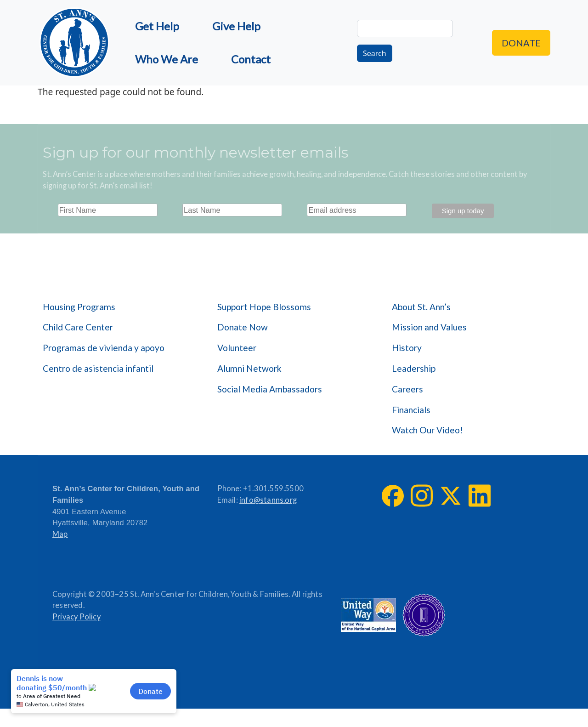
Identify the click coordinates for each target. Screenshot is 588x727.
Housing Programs (79, 307)
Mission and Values (429, 327)
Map (60, 534)
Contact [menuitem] (251, 59)
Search (375, 53)
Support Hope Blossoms (264, 307)
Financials (411, 410)
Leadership (414, 368)
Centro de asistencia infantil (98, 368)
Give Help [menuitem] (236, 26)
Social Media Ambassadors (270, 389)
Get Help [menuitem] (157, 26)
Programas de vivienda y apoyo (104, 348)
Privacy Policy (76, 617)
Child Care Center (78, 327)
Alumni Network (249, 368)
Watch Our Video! (427, 430)
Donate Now (243, 327)
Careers (407, 389)
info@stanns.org (268, 500)
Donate (521, 43)
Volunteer (237, 348)
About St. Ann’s (421, 307)
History (407, 348)
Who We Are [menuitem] (167, 59)
